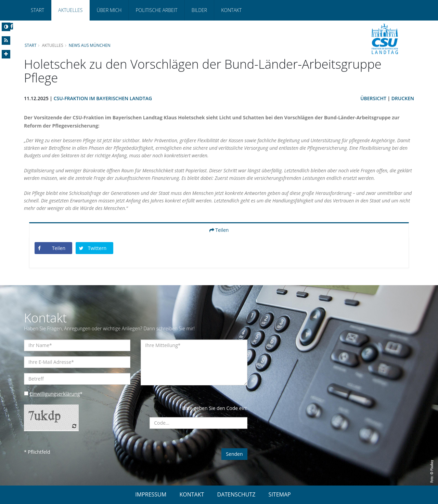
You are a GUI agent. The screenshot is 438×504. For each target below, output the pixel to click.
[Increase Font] (6, 54)
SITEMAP (280, 494)
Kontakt (231, 10)
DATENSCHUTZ (236, 494)
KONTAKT (192, 494)
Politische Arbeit (156, 10)
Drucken (403, 98)
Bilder (199, 10)
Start (37, 10)
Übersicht (373, 98)
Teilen (219, 230)
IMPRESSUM (151, 494)
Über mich (109, 10)
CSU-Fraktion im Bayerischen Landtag (103, 98)
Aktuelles (70, 10)
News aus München (90, 45)
